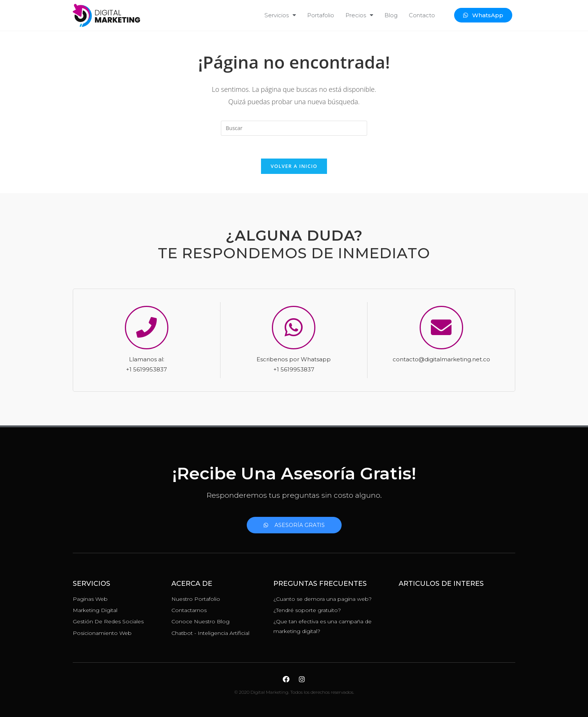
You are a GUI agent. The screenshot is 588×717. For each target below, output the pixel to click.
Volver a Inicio (294, 166)
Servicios (280, 15)
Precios (359, 15)
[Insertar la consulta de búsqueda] (294, 128)
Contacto (422, 15)
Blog (391, 15)
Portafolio (321, 15)
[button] (483, 15)
